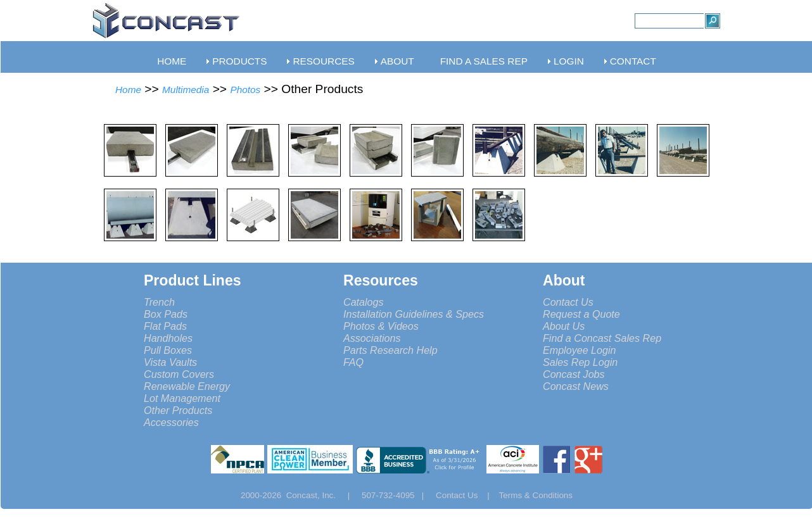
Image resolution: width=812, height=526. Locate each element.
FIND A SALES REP (484, 61)
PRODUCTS (239, 61)
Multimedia (186, 90)
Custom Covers (179, 374)
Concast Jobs (574, 374)
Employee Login (580, 350)
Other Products (178, 410)
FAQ (353, 362)
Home (128, 90)
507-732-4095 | (397, 495)
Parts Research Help (390, 350)
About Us (564, 326)
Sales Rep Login (580, 362)
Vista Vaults (170, 362)
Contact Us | (467, 495)
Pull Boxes (168, 350)
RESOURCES (323, 61)
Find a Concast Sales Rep (602, 338)
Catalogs (364, 302)
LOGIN (569, 61)
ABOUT (397, 61)
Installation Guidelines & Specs (414, 314)
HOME (172, 61)
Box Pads (166, 314)
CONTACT (633, 61)
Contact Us (568, 302)
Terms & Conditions (536, 495)
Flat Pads (165, 326)
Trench (159, 302)
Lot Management (182, 398)
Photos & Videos (381, 326)
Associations (372, 338)
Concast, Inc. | (321, 495)
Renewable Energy (187, 386)
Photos (245, 90)
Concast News (576, 386)
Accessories (171, 422)
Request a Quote (581, 314)
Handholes (168, 338)
